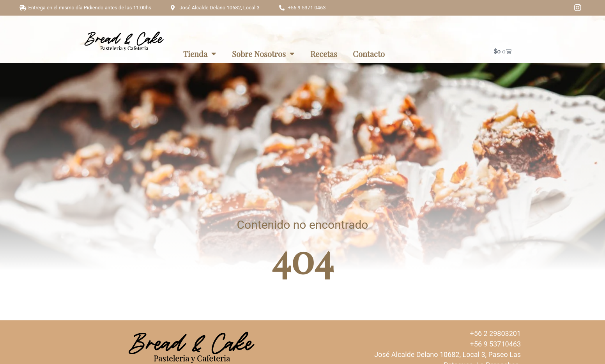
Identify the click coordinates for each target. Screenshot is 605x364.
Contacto (369, 54)
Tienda (200, 54)
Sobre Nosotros (263, 54)
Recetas (324, 54)
